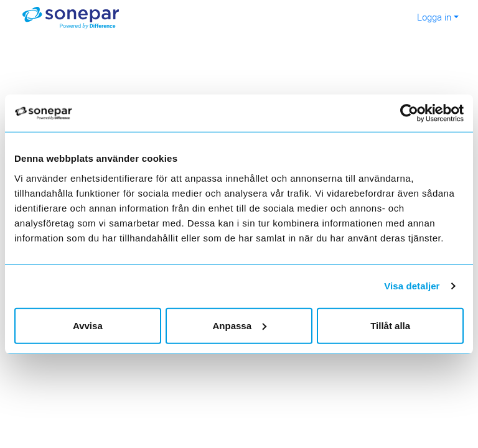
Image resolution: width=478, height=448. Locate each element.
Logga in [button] (434, 17)
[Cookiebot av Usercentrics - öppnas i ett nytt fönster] (416, 113)
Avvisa (88, 325)
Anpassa (239, 325)
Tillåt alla (390, 325)
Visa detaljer (412, 286)
